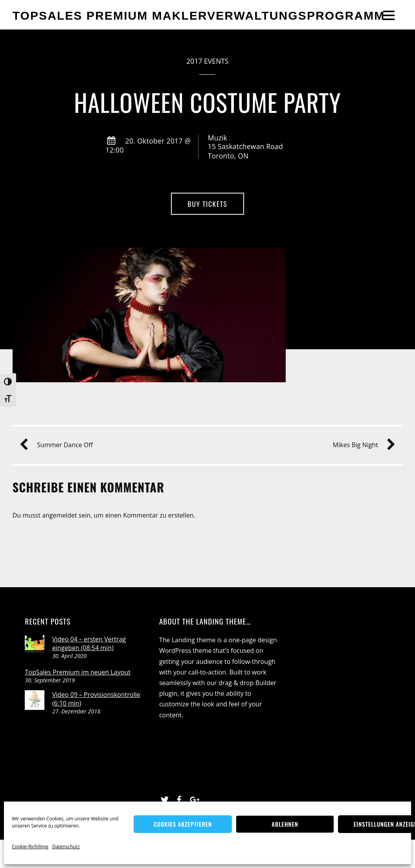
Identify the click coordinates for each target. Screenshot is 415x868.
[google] (194, 798)
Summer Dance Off (59, 445)
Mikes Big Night (361, 445)
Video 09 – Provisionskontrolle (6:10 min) (96, 699)
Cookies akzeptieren (183, 824)
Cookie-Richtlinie (30, 847)
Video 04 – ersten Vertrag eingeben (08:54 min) (89, 643)
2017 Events (207, 61)
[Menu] (389, 15)
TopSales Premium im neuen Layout (77, 672)
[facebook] (179, 798)
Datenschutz (66, 847)
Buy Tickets (208, 204)
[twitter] (165, 798)
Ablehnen (285, 824)
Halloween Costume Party (207, 102)
